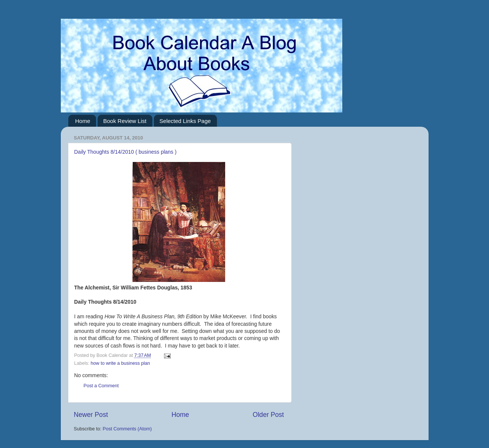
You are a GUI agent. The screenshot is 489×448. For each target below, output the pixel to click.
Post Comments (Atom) (127, 429)
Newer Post (91, 415)
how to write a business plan (120, 363)
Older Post (268, 415)
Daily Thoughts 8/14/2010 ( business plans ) (126, 152)
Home (83, 121)
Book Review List (125, 121)
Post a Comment (101, 386)
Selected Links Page (185, 121)
